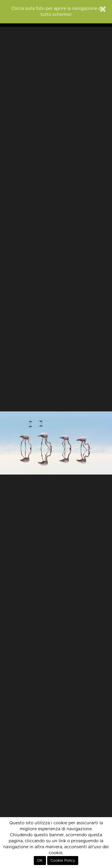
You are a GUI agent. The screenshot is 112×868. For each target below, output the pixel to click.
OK (40, 861)
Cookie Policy (63, 861)
